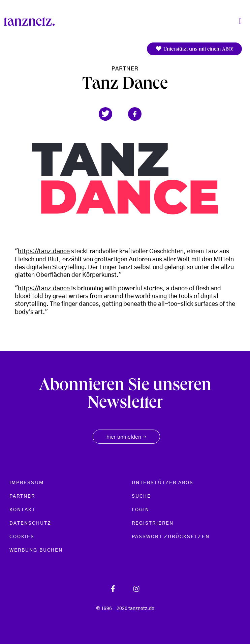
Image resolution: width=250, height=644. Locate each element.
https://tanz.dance (44, 252)
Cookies (22, 537)
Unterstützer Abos (163, 483)
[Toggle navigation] (240, 21)
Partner (125, 69)
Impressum (27, 483)
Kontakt (23, 510)
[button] (105, 114)
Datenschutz (30, 523)
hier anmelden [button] (126, 437)
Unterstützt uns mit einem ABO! (194, 49)
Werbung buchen (36, 550)
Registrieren (153, 523)
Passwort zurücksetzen (171, 537)
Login (140, 510)
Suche (141, 496)
